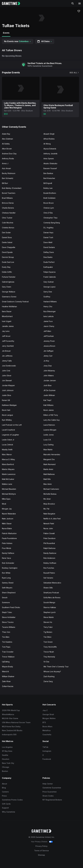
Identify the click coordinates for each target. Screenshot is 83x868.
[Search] (73, 3)
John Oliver (7, 376)
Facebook (47, 759)
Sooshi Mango (49, 602)
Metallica (47, 730)
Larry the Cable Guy (52, 420)
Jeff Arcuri (6, 336)
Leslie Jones (49, 435)
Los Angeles (7, 747)
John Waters (49, 376)
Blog (4, 788)
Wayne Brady (7, 667)
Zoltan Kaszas (8, 686)
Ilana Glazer (7, 311)
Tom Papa (6, 647)
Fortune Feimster (9, 277)
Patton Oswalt (49, 533)
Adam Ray (6, 134)
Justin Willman (49, 395)
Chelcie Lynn (49, 208)
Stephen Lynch (50, 612)
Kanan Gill (6, 400)
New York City (8, 763)
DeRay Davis (49, 252)
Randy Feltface (8, 553)
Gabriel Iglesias (8, 282)
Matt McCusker (8, 479)
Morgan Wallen (49, 718)
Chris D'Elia (48, 213)
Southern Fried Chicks (11, 607)
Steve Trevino (8, 622)
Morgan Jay (7, 509)
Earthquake (48, 267)
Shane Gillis (48, 588)
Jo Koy (46, 361)
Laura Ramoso (49, 425)
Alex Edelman (7, 139)
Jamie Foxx (48, 321)
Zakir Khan (6, 681)
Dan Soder (6, 233)
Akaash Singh (49, 134)
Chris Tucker (7, 218)
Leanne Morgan (50, 430)
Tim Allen (6, 637)
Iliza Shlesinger (50, 311)
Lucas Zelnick (8, 445)
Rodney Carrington (10, 568)
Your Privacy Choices (39, 842)
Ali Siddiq (6, 144)
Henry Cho (48, 306)
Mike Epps (6, 499)
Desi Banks (48, 257)
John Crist (6, 371)
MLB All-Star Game (10, 718)
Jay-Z (45, 710)
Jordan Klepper (8, 385)
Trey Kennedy (49, 657)
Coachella (47, 735)
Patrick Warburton (9, 533)
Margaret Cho (49, 459)
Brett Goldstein (49, 198)
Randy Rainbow (50, 553)
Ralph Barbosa (49, 548)
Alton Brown (7, 149)
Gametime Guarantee (52, 788)
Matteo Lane (7, 484)
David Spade (7, 252)
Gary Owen (7, 287)
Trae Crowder (8, 652)
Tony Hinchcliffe (50, 647)
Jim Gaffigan (48, 351)
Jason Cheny (49, 326)
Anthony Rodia (8, 159)
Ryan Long (6, 578)
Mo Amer (47, 499)
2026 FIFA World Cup (11, 710)
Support (5, 808)
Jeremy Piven (49, 341)
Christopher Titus (50, 218)
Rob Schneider (8, 563)
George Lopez (49, 287)
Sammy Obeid (8, 583)
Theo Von (6, 632)
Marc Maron (7, 454)
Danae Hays (48, 233)
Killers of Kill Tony (51, 415)
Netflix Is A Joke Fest (52, 519)
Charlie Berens (8, 208)
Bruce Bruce (49, 203)
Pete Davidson (49, 538)
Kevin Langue (7, 415)
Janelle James (8, 326)
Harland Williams (50, 302)
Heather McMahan (9, 306)
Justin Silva (6, 395)
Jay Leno (6, 331)
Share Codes (48, 796)
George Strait (48, 714)
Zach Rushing (49, 676)
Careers (5, 792)
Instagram (47, 751)
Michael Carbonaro (51, 489)
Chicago (6, 767)
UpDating (6, 662)
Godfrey (47, 297)
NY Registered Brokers (52, 800)
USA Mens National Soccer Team (16, 722)
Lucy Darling (48, 445)
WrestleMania (8, 714)
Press (4, 796)
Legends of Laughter (10, 435)
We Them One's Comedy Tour (56, 667)
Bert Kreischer (49, 178)
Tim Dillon (47, 637)
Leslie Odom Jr (8, 440)
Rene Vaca (6, 558)
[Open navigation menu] (80, 3)
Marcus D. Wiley (8, 459)
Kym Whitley (7, 420)
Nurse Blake (7, 528)
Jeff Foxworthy (8, 341)
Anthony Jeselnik (50, 154)
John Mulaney (49, 371)
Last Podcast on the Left (12, 425)
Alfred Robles (49, 139)
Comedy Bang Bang (52, 223)
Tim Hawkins (7, 642)
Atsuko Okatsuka (50, 163)
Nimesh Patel (49, 524)
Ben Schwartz (8, 178)
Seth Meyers (7, 588)
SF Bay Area (7, 751)
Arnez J (5, 163)
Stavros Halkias (50, 607)
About (5, 784)
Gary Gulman (49, 282)
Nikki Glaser (7, 524)
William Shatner (8, 676)
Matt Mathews (49, 474)
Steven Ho (48, 622)
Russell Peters (49, 573)
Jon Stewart (7, 380)
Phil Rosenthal (49, 543)
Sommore (6, 602)
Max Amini (48, 484)
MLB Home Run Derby (11, 726)
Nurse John (48, 528)
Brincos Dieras (8, 203)
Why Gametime (9, 812)
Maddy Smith (7, 450)
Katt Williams (48, 405)
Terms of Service (41, 851)
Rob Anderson (49, 558)
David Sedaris (49, 247)
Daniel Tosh (48, 237)
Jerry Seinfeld (8, 346)
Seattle (5, 755)
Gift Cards (6, 804)
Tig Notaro (48, 632)
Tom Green (48, 642)
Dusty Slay (6, 267)
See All (74, 73)
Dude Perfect (49, 262)
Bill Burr (5, 183)
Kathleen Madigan (9, 405)
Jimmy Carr (48, 356)
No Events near (18, 41)
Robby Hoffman (50, 563)
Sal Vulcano (48, 578)
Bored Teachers (9, 193)
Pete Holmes (7, 543)
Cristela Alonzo (8, 228)
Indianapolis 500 (9, 735)
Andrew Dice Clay (9, 154)
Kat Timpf (47, 400)
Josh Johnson (8, 390)
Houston (6, 759)
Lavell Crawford (8, 430)
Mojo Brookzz (49, 504)
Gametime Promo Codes (12, 800)
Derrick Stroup (8, 257)
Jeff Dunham (49, 336)
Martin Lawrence (9, 474)
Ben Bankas (48, 173)
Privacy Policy (41, 846)
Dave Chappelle (9, 247)
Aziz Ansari (6, 168)
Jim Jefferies (7, 356)
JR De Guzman (49, 390)
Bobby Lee (48, 188)
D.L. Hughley (48, 228)
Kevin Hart (6, 410)
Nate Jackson (8, 519)
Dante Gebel (7, 242)
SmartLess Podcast (51, 593)
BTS (44, 722)
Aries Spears (49, 159)
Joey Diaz (48, 366)
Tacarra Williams (9, 627)
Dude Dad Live (8, 262)
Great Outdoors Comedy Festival (15, 302)
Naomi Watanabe (9, 514)
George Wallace (9, 292)
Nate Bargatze (49, 514)
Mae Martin (48, 450)
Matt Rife (47, 479)
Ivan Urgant (7, 321)
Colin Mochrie (8, 223)
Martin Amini (48, 469)
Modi (4, 504)
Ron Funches (49, 568)
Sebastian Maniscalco (52, 583)
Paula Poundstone (9, 538)
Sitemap (41, 855)
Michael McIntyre (9, 494)
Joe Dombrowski (9, 366)
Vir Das (46, 662)
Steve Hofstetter (9, 617)
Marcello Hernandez (52, 454)
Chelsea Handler (9, 213)
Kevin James (49, 410)
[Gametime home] (13, 3)
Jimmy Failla (7, 361)
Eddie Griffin (7, 272)
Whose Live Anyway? (52, 672)
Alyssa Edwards (50, 149)
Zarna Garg (48, 681)
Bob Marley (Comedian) (12, 188)
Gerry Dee (48, 292)
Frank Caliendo (50, 277)
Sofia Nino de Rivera (52, 598)
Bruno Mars (47, 726)
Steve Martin (49, 617)
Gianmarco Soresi (9, 297)
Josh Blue (47, 385)
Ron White (6, 573)
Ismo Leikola (48, 316)
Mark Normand (49, 464)
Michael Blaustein (9, 489)
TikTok (45, 747)
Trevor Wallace (8, 657)
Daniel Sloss (7, 237)
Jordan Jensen (50, 380)
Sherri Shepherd (9, 593)
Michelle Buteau (50, 494)
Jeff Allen (47, 331)
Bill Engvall (48, 183)
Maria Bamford (8, 464)
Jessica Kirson (49, 346)
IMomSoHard (7, 316)
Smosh (5, 598)
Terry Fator (48, 627)
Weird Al (5, 672)
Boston (5, 771)
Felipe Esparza (49, 272)
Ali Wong (47, 144)
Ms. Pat (46, 509)
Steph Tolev (7, 612)
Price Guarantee (50, 792)
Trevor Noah (49, 652)
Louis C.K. (47, 440)
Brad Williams (7, 198)
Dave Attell (48, 242)
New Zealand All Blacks (12, 730)
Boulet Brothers (50, 193)
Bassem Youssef (50, 168)
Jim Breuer (6, 351)
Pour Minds (7, 548)
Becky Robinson (9, 173)
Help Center (48, 784)
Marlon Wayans (8, 469)
